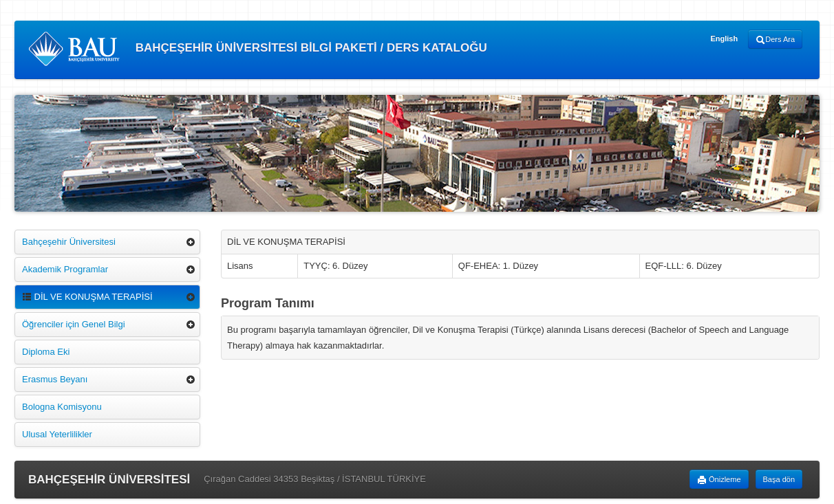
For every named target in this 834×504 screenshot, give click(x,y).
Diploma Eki (46, 352)
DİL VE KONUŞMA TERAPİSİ (87, 297)
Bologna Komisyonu (62, 407)
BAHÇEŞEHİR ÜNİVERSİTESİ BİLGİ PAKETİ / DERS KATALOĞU (258, 49)
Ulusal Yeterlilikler (57, 434)
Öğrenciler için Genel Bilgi (74, 324)
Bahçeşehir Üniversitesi (69, 242)
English (724, 39)
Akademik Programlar (65, 269)
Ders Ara (775, 40)
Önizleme (719, 480)
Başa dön (779, 479)
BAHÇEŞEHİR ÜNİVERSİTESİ (109, 480)
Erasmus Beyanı (55, 379)
